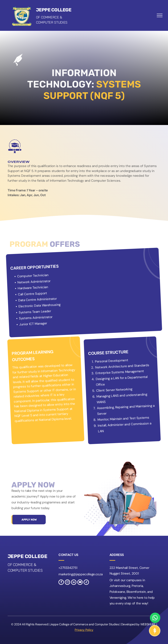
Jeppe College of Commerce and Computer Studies (84, 624)
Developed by (130, 624)
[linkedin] (74, 583)
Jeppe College (54, 10)
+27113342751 (68, 568)
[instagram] (67, 583)
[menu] (160, 15)
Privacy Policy (84, 630)
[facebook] (61, 583)
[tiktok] (86, 583)
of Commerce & (49, 17)
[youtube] (80, 583)
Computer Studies (52, 22)
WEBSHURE (148, 624)
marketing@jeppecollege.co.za (80, 574)
